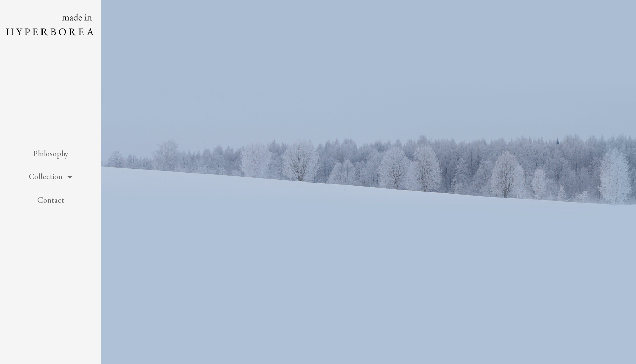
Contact (51, 200)
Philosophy (51, 153)
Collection (51, 177)
